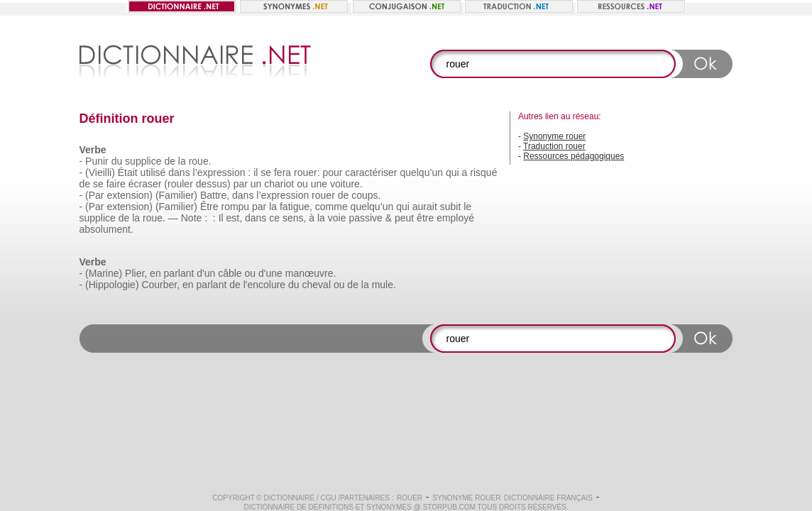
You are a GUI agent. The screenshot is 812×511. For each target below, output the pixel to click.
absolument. (106, 229)
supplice (143, 161)
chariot (279, 184)
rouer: (307, 172)
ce (274, 218)
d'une (270, 273)
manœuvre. (311, 273)
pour (332, 172)
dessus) (213, 184)
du (117, 161)
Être (209, 207)
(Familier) (176, 195)
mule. (384, 285)
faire (116, 184)
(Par (94, 195)
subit (451, 207)
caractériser (371, 172)
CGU (329, 498)
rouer (323, 195)
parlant (179, 273)
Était (128, 172)
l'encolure (265, 285)
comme (331, 207)
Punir (97, 161)
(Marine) (104, 273)
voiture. (346, 184)
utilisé (153, 172)
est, (235, 218)
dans (179, 172)
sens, (294, 218)
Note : (194, 218)
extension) (130, 195)
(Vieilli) (100, 172)
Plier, (136, 273)
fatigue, (296, 207)
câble (230, 273)
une (319, 184)
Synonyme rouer (554, 136)
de (170, 161)
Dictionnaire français (548, 498)
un (256, 184)
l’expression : (222, 172)
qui (452, 172)
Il (221, 218)
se (266, 172)
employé (455, 218)
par (241, 184)
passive (365, 218)
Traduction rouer (554, 146)
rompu (235, 207)
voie (337, 218)
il (256, 172)
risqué (483, 172)
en (155, 273)
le (467, 207)
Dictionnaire (290, 498)
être (425, 218)
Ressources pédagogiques (574, 156)
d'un (206, 273)
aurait (425, 207)
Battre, (215, 195)
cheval (317, 285)
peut (404, 218)
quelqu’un (421, 172)
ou (302, 184)
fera (282, 172)
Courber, (160, 285)
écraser (145, 184)
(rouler (178, 184)
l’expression (282, 195)
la (182, 161)
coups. (366, 195)
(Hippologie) (112, 285)
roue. (200, 161)
